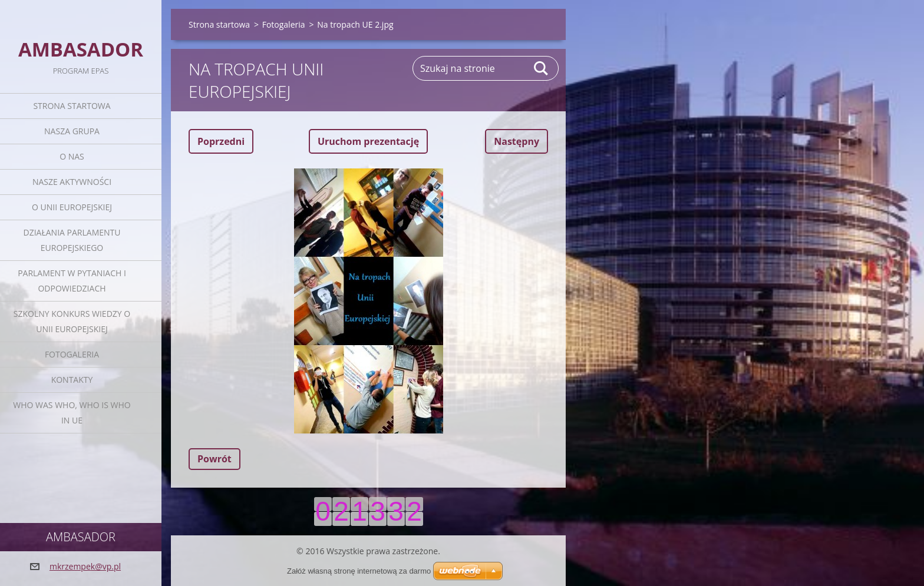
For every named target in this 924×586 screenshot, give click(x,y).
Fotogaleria (72, 354)
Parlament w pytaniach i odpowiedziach (72, 281)
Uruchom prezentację (368, 141)
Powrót (214, 459)
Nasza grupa (72, 131)
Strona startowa (72, 106)
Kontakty (72, 380)
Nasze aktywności (72, 182)
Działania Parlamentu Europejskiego (72, 240)
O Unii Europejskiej (72, 207)
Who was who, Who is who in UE (72, 413)
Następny (517, 141)
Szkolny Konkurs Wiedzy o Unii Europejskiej (72, 321)
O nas (72, 156)
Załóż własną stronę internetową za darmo (359, 571)
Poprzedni (221, 141)
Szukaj (542, 68)
